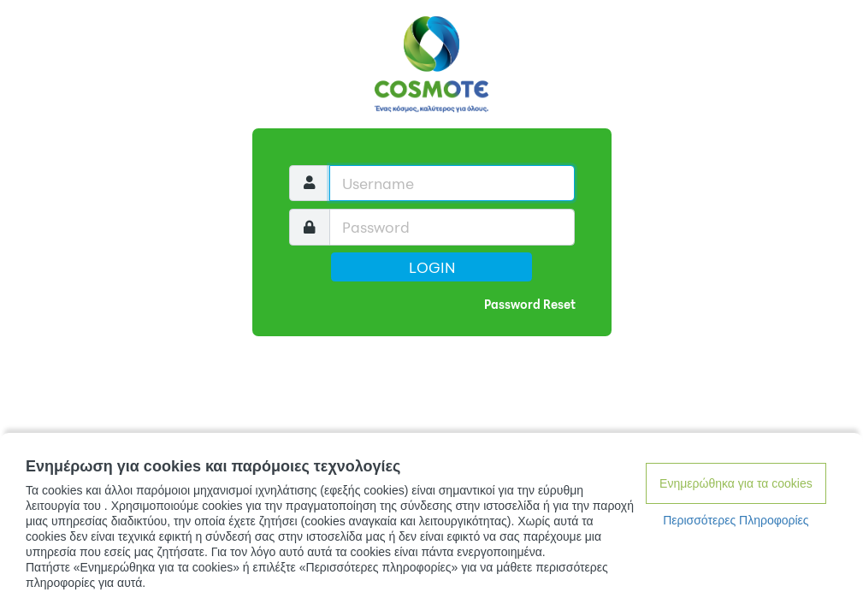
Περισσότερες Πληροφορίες (736, 520)
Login (432, 267)
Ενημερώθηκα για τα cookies (736, 483)
